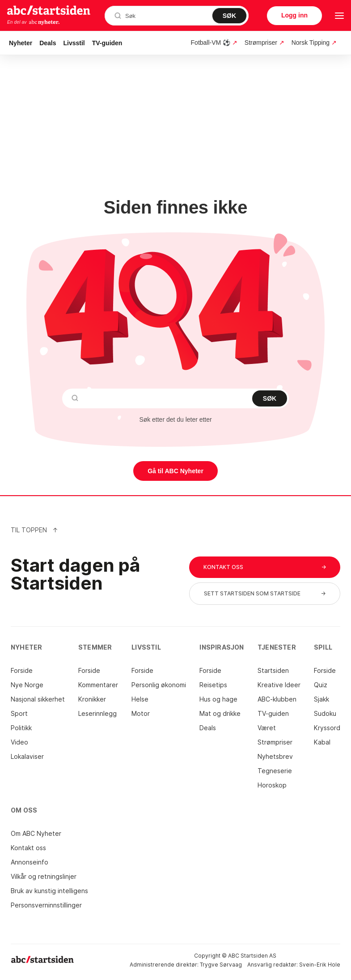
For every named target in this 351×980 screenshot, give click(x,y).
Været (267, 728)
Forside (22, 670)
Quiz (321, 685)
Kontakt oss (28, 848)
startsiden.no (49, 10)
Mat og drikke (220, 713)
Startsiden (273, 670)
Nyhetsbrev (275, 756)
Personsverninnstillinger (46, 905)
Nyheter (21, 43)
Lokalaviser (27, 756)
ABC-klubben (277, 699)
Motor (141, 713)
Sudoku (325, 713)
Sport (19, 713)
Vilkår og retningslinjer (44, 876)
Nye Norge (27, 685)
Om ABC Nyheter (36, 833)
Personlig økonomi (159, 685)
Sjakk (321, 699)
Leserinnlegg (97, 713)
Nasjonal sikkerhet (38, 699)
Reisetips (213, 685)
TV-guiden (107, 43)
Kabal (322, 742)
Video (19, 742)
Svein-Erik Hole (320, 965)
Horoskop (272, 785)
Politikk (21, 728)
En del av (34, 22)
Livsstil (74, 43)
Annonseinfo (30, 862)
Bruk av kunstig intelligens (49, 891)
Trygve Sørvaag (221, 965)
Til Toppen (34, 530)
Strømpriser (275, 742)
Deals (48, 43)
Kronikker (92, 699)
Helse (140, 699)
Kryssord (327, 728)
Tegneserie (275, 771)
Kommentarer (98, 685)
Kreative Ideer (279, 685)
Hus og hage (218, 699)
